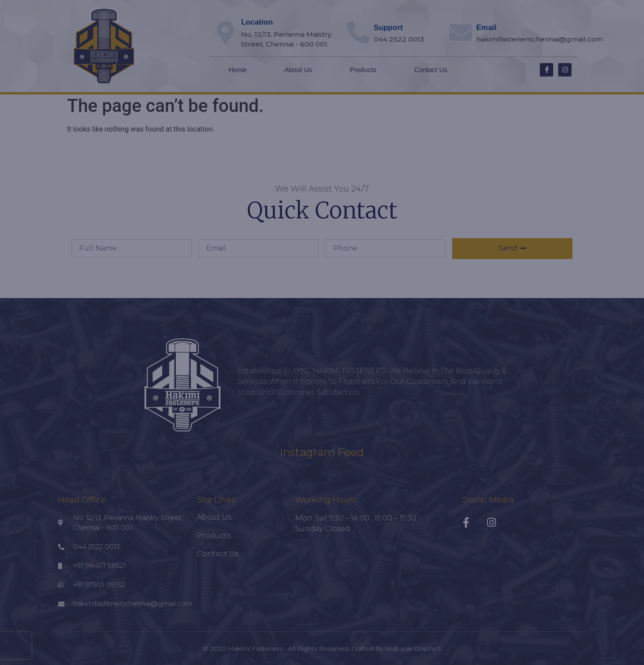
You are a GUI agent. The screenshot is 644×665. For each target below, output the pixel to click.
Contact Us (431, 70)
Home (237, 70)
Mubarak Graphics (413, 648)
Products (363, 70)
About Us (298, 70)
